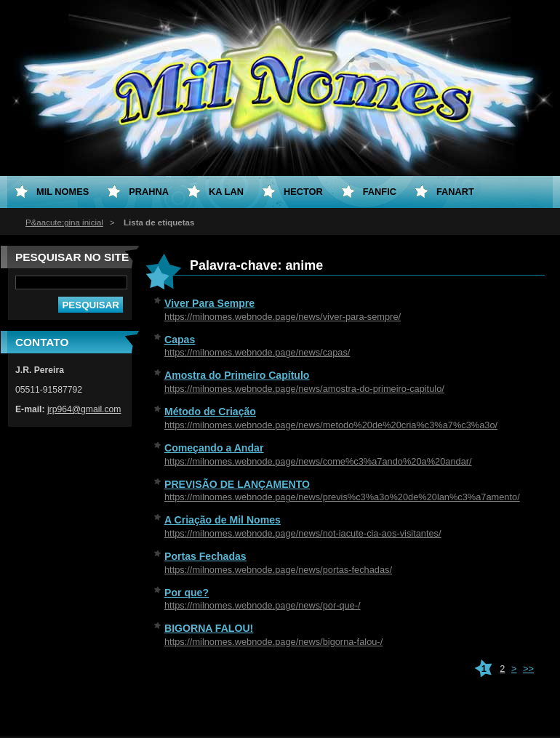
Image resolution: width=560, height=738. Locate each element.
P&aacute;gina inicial (64, 222)
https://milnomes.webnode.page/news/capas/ (257, 352)
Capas (180, 340)
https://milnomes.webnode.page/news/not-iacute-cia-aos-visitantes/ (303, 533)
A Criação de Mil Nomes (223, 520)
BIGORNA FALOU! (209, 628)
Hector (303, 192)
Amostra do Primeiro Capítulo (237, 375)
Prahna (149, 192)
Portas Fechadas (205, 556)
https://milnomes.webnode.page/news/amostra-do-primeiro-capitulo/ (304, 389)
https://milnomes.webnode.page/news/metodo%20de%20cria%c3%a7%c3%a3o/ (331, 425)
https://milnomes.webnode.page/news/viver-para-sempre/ (283, 317)
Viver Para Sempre (209, 303)
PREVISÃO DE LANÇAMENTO (237, 484)
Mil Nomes (63, 192)
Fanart (455, 192)
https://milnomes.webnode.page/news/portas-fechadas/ (278, 570)
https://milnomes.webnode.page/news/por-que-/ (263, 605)
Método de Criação (210, 412)
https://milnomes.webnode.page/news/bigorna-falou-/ (273, 642)
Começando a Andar (214, 448)
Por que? (187, 593)
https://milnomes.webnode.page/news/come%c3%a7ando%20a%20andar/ (318, 461)
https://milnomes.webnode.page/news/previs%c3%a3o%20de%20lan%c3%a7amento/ (342, 497)
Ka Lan (226, 192)
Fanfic (380, 192)
